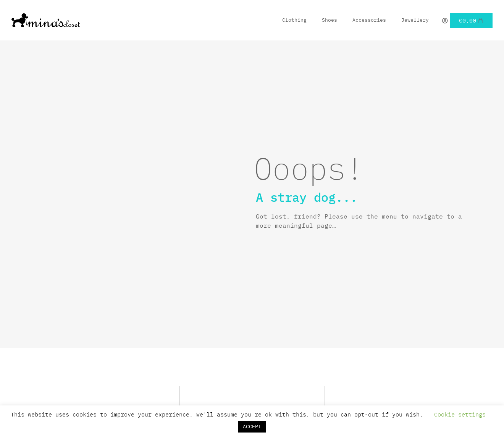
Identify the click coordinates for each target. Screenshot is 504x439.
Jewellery (415, 20)
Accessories (369, 20)
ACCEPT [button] (252, 427)
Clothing (294, 20)
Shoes (330, 20)
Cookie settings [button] (460, 414)
